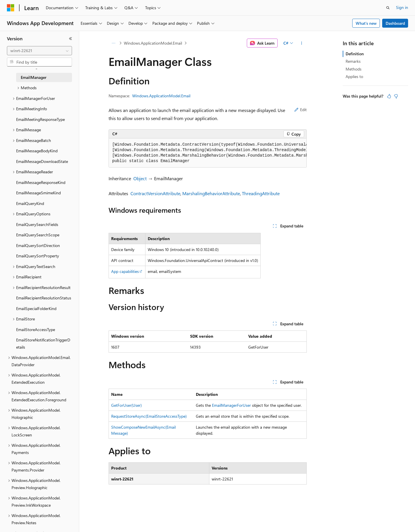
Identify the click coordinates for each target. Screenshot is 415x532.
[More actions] (301, 43)
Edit (301, 110)
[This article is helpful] (389, 96)
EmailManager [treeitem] (34, 77)
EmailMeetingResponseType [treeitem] (40, 119)
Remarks (353, 61)
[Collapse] (71, 39)
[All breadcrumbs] (114, 43)
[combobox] (39, 51)
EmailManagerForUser (231, 405)
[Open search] (388, 8)
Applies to (354, 76)
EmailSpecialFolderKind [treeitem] (36, 308)
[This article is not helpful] (396, 96)
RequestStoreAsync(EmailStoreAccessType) (149, 416)
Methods (354, 69)
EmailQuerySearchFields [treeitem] (37, 224)
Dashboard (395, 23)
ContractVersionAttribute (155, 193)
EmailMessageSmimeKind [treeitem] (38, 193)
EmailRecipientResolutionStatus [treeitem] (44, 298)
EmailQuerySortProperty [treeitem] (38, 256)
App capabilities (125, 271)
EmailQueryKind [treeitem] (30, 203)
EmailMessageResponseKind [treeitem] (41, 182)
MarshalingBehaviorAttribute (211, 193)
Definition (355, 54)
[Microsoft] (11, 8)
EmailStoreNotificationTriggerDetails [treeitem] (43, 343)
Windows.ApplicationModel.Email (153, 43)
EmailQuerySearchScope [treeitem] (38, 235)
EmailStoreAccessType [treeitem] (36, 329)
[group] (208, 153)
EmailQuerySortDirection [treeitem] (38, 245)
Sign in (402, 7)
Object (140, 178)
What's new (366, 23)
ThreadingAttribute (261, 193)
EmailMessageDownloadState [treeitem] (42, 161)
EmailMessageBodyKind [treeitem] (37, 151)
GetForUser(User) (126, 405)
